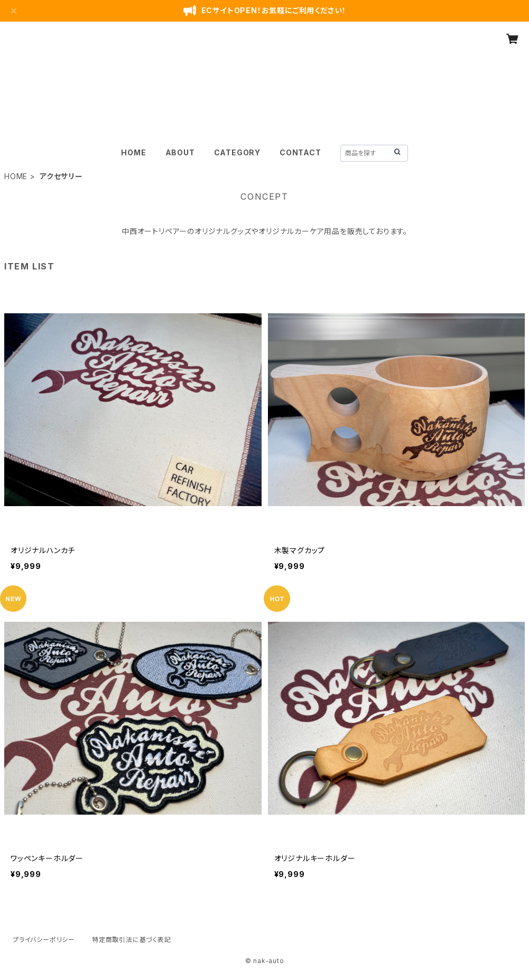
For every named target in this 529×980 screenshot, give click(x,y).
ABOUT (180, 152)
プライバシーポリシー (44, 940)
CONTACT (300, 152)
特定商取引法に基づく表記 (132, 940)
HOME (133, 152)
